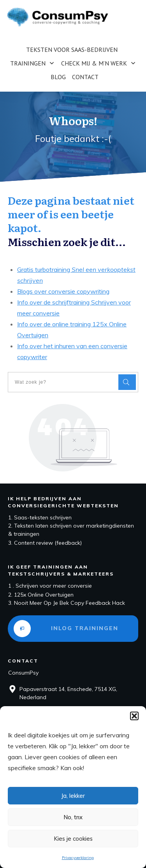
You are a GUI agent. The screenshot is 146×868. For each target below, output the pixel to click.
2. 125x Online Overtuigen (41, 595)
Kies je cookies (73, 839)
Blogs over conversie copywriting (63, 291)
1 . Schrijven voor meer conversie (50, 586)
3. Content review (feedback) (45, 543)
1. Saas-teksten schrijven (40, 517)
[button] (134, 716)
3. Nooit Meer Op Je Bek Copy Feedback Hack (67, 603)
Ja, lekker (73, 796)
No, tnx (73, 817)
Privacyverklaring (78, 858)
